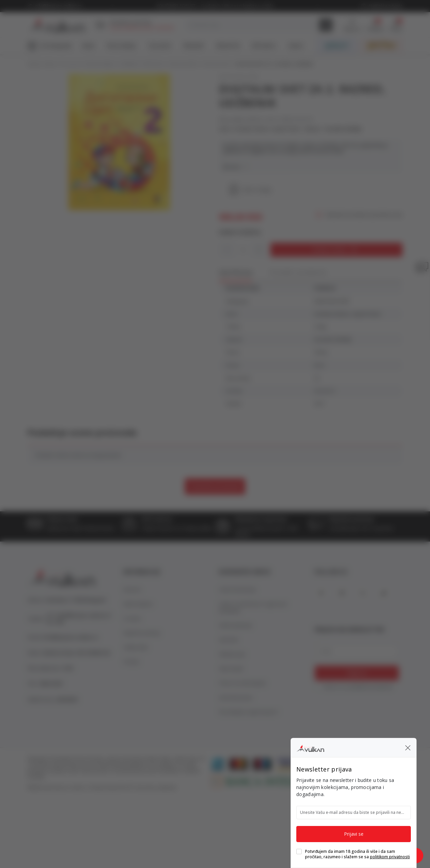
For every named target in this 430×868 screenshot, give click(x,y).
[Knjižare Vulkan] (310, 747)
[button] (408, 748)
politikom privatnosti (390, 857)
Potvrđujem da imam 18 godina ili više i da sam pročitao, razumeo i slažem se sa (357, 854)
